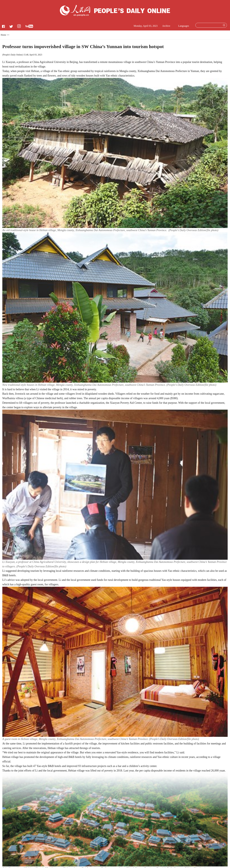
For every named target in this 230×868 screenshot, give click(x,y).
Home (3, 35)
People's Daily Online (12, 55)
